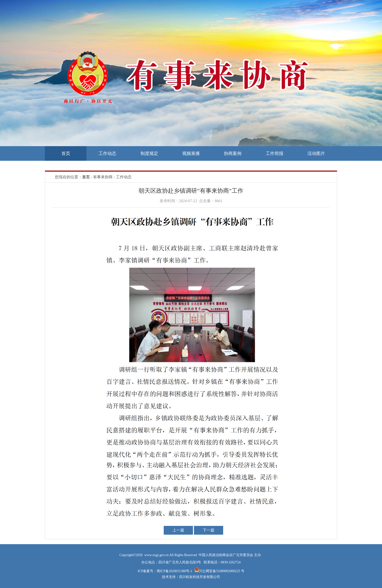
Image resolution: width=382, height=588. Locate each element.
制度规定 (149, 153)
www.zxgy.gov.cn (157, 555)
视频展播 (191, 153)
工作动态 (107, 153)
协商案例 (233, 153)
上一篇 (178, 530)
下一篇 (209, 530)
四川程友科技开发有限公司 (200, 577)
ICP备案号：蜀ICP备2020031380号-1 (165, 571)
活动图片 (316, 153)
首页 (66, 153)
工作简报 (275, 153)
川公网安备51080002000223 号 (222, 571)
